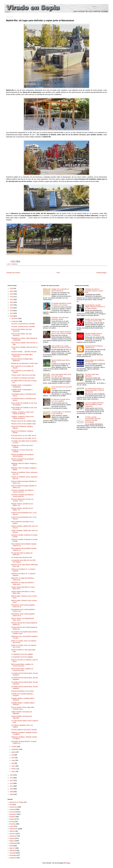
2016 (12, 316)
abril (13, 763)
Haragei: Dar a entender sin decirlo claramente (60, 290)
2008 (12, 794)
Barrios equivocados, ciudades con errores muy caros (22, 665)
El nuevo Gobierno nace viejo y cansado (24, 730)
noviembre (15, 321)
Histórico (12, 831)
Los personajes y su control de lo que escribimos (61, 413)
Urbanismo (14, 264)
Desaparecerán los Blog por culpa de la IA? (94, 347)
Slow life (12, 851)
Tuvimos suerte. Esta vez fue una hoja (23, 375)
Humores (12, 834)
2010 (12, 789)
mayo (13, 760)
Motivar (12, 838)
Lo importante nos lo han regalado (22, 654)
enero (14, 771)
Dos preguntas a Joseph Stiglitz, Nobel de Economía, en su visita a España (95, 307)
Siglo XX (12, 848)
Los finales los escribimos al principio (23, 378)
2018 (12, 311)
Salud (11, 846)
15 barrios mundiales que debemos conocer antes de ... (22, 491)
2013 (12, 780)
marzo (14, 766)
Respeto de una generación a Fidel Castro (25, 363)
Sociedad (12, 853)
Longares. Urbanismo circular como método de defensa (22, 413)
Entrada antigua (101, 273)
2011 (12, 786)
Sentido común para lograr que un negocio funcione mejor (95, 320)
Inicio (58, 273)
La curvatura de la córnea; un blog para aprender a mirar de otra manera (95, 390)
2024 (12, 294)
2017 (12, 313)
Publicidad (13, 843)
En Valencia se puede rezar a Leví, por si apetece (61, 400)
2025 (12, 291)
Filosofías (13, 824)
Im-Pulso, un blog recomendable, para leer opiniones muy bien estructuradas (93, 420)
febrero (14, 769)
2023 (12, 297)
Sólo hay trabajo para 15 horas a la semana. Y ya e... (22, 500)
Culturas (12, 809)
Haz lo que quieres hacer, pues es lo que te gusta (61, 375)
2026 (12, 288)
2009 (12, 792)
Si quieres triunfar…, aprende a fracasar (24, 352)
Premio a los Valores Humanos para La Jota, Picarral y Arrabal (61, 333)
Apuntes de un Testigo (16, 802)
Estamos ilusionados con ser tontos (22, 691)
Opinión (12, 841)
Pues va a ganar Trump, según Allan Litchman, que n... (23, 708)
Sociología (13, 855)
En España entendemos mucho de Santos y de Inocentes (61, 304)
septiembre (15, 749)
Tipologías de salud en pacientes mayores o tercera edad (94, 291)
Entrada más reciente (13, 273)
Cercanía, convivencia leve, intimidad (23, 324)
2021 (12, 302)
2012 (12, 783)
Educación (13, 814)
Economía (13, 812)
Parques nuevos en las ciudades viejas (24, 421)
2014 (12, 778)
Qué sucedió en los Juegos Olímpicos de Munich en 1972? (61, 347)
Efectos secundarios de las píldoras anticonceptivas (22, 455)
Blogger (68, 863)
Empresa (12, 817)
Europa (12, 821)
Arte (11, 805)
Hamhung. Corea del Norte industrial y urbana (60, 318)
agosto (14, 752)
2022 (12, 300)
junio (13, 758)
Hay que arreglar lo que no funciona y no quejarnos (94, 334)
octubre (14, 747)
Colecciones (13, 807)
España (12, 819)
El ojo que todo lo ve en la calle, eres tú (24, 435)
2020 (12, 305)
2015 (12, 775)
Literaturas (13, 836)
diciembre (15, 319)
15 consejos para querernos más (22, 557)
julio (13, 755)
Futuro (12, 826)
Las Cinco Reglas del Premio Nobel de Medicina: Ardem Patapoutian (94, 405)
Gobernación (14, 829)
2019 (12, 308)
